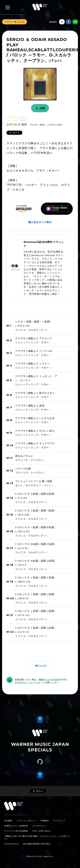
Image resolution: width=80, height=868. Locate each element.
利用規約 (45, 821)
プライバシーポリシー (26, 821)
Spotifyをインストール (27, 682)
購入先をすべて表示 (40, 222)
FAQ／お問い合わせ (41, 831)
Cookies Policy (11, 844)
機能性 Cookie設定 (49, 680)
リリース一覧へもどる (15, 22)
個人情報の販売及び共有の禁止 (37, 844)
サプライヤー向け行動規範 (16, 831)
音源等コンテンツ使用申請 (16, 826)
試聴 (40, 108)
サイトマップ (59, 821)
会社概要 (8, 821)
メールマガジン (39, 826)
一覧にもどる (40, 666)
